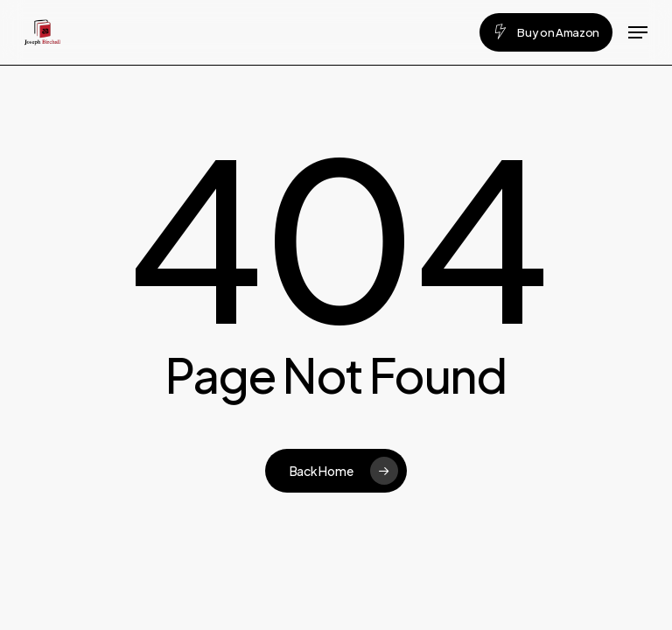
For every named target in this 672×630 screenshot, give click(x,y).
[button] (638, 32)
